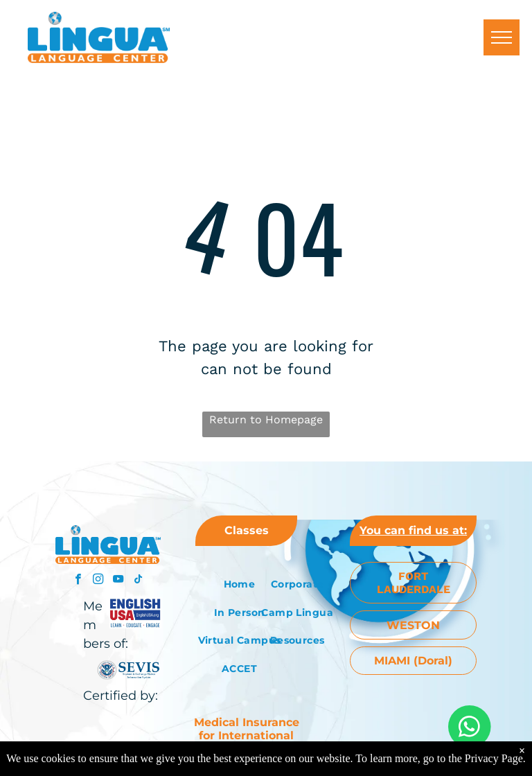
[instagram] (98, 581)
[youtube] (118, 581)
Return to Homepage (266, 420)
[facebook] (78, 581)
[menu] (502, 37)
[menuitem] (239, 584)
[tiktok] (138, 581)
